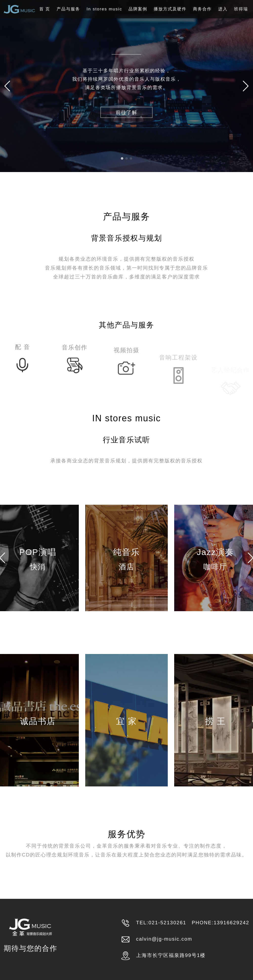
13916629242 (232, 923)
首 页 (45, 9)
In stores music (104, 9)
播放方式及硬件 (170, 9)
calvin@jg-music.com (164, 939)
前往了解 (126, 112)
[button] (246, 86)
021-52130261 (167, 923)
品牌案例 (138, 9)
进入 (223, 9)
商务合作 (202, 9)
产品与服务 (68, 9)
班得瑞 (241, 9)
